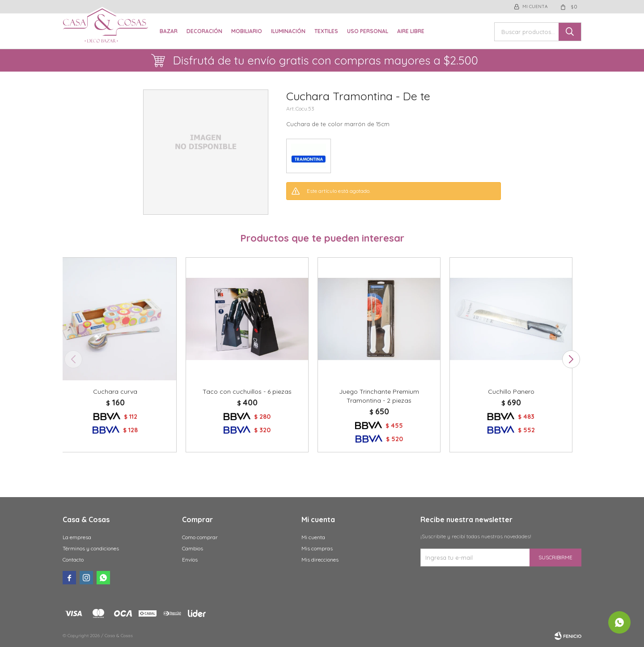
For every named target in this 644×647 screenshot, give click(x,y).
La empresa (77, 537)
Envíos (190, 560)
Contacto (73, 560)
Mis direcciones (320, 560)
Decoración (204, 31)
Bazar (169, 31)
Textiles (326, 31)
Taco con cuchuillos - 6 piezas (247, 392)
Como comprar (200, 537)
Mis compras (317, 548)
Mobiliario (247, 31)
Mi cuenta (313, 537)
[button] (571, 359)
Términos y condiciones (91, 548)
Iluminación (288, 31)
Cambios (193, 548)
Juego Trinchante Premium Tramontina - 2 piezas (379, 396)
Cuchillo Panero (511, 392)
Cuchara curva (115, 392)
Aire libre (411, 31)
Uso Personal (368, 31)
